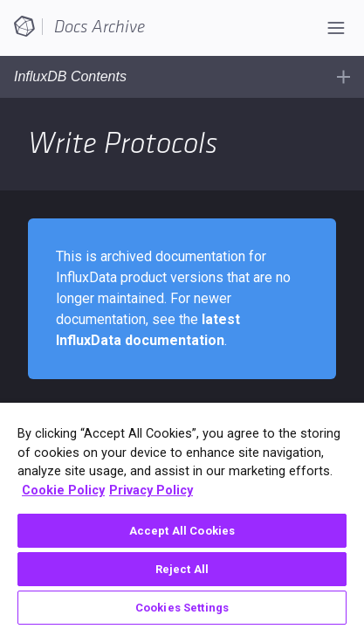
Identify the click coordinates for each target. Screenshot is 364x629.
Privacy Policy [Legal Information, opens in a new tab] (151, 491)
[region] (182, 516)
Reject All (182, 569)
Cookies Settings (182, 608)
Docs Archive (100, 27)
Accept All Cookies (182, 531)
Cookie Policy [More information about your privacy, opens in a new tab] (63, 491)
